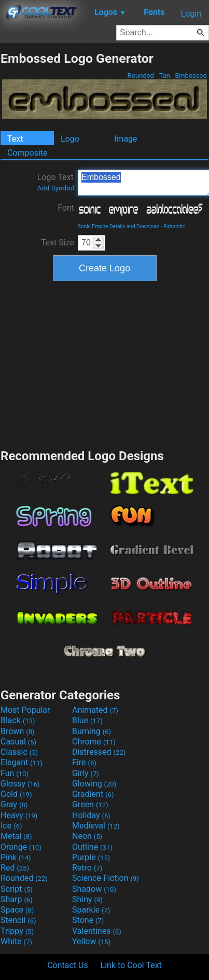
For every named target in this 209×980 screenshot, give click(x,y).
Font (66, 208)
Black (18, 720)
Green (90, 804)
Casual (18, 742)
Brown (17, 731)
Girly (86, 773)
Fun (15, 773)
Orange (21, 847)
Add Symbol (56, 188)
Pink (16, 857)
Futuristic (174, 226)
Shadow (94, 889)
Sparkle (91, 910)
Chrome (94, 742)
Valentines (97, 931)
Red (15, 868)
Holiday (91, 815)
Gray (14, 804)
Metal (16, 836)
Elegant (22, 762)
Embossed (191, 75)
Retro (87, 868)
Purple (91, 857)
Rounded (141, 75)
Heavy (19, 815)
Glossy (20, 784)
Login (191, 14)
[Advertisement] (105, 364)
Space (17, 910)
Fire (84, 762)
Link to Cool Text (131, 965)
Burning (92, 731)
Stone (88, 920)
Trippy (17, 931)
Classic (19, 752)
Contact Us (68, 965)
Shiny (87, 899)
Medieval (96, 826)
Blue (87, 720)
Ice (11, 826)
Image (126, 139)
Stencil (18, 920)
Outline (92, 847)
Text (15, 139)
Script (17, 889)
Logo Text (56, 182)
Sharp (17, 899)
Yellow (91, 941)
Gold (16, 794)
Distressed (99, 752)
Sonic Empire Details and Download (119, 226)
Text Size (58, 243)
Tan (164, 75)
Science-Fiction (106, 878)
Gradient (93, 794)
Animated (95, 710)
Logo (70, 139)
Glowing (94, 784)
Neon (87, 836)
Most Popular (25, 710)
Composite (27, 153)
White (16, 941)
